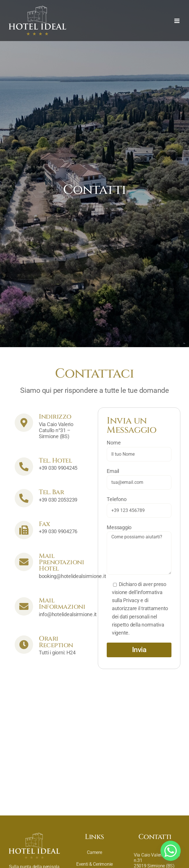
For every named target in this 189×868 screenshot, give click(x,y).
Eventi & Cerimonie (94, 864)
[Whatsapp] (171, 851)
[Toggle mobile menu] (177, 21)
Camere (94, 852)
